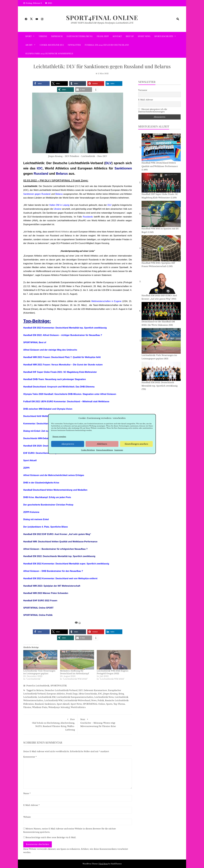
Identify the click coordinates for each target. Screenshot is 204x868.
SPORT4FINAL (61, 180)
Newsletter (74, 45)
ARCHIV (29, 45)
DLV (108, 163)
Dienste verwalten (59, 437)
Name (27, 793)
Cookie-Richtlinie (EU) (52, 45)
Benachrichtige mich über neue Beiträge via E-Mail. (51, 837)
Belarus (62, 174)
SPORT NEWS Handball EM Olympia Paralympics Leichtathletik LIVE (102, 23)
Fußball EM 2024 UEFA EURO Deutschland (107, 45)
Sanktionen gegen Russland (37, 194)
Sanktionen (123, 168)
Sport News (144, 36)
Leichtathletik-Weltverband (77, 700)
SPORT (28, 36)
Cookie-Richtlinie (88, 450)
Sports (109, 704)
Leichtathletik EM (47, 697)
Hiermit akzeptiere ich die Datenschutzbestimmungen (153, 110)
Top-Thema (119, 704)
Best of (130, 36)
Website (27, 817)
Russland (41, 174)
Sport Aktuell (63, 704)
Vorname (143, 90)
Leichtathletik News (104, 697)
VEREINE (43, 36)
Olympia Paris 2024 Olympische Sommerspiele (49, 53)
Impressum (119, 450)
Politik (101, 700)
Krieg (121, 694)
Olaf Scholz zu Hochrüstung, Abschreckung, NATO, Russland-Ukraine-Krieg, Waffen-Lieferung (50, 724)
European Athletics (56, 694)
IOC (40, 168)
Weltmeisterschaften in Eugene (106, 301)
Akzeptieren (68, 444)
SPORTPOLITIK (59, 686)
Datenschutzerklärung (105, 450)
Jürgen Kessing (110, 694)
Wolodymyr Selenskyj (59, 707)
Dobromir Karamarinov (95, 690)
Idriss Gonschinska (88, 694)
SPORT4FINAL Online (102, 17)
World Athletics (62, 232)
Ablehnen (102, 444)
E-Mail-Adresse (31, 805)
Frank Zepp (103, 36)
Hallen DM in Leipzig (59, 205)
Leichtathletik (43, 686)
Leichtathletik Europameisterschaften (75, 697)
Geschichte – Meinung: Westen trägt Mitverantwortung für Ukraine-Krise (105, 722)
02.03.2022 (30, 180)
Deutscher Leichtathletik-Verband (61, 690)
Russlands (88, 217)
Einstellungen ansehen (136, 444)
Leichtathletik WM (53, 700)
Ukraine (57, 209)
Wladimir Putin (40, 707)
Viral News (103, 864)
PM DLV (45, 180)
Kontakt (117, 36)
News (94, 700)
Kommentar (30, 757)
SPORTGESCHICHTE (164, 36)
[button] (41, 84)
